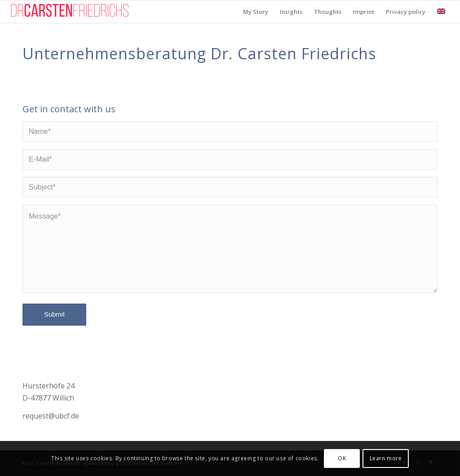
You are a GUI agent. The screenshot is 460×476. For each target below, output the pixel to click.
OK (342, 458)
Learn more (386, 458)
